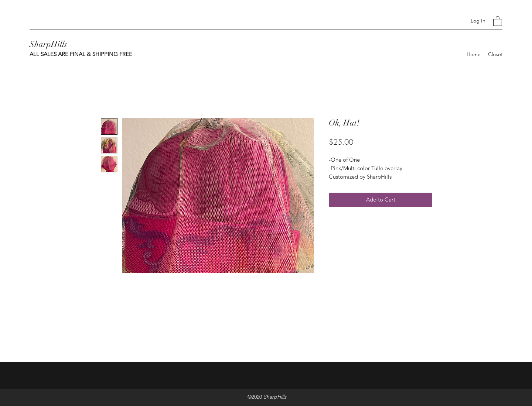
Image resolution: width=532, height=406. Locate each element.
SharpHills (48, 44)
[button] (498, 21)
